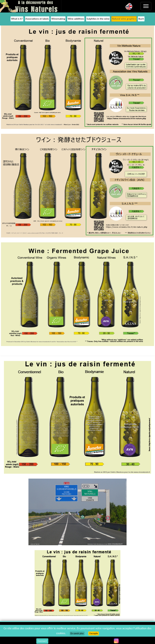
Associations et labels (37, 19)
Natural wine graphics (124, 19)
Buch (141, 19)
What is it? (17, 19)
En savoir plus (77, 633)
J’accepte (94, 633)
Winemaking (58, 19)
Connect (42, 641)
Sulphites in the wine (98, 19)
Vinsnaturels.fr (31, 6)
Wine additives (76, 19)
